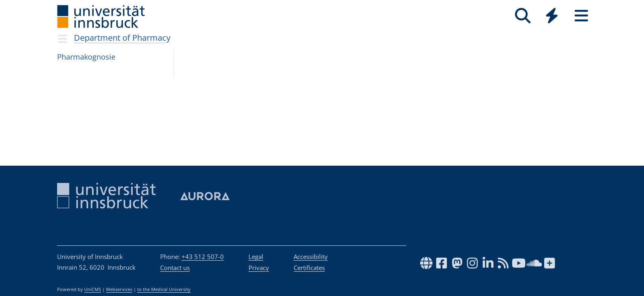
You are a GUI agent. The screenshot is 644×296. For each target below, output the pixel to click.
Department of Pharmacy (122, 38)
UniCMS (93, 289)
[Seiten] (581, 16)
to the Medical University (164, 289)
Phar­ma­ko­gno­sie (86, 57)
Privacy (259, 268)
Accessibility (311, 257)
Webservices (119, 289)
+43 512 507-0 (203, 257)
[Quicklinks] (552, 16)
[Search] (523, 16)
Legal (256, 257)
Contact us (175, 268)
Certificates (309, 268)
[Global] (552, 17)
